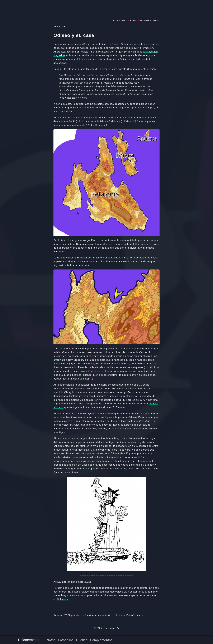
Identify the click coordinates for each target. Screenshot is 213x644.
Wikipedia (63, 599)
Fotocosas (66, 640)
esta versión (149, 69)
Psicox (134, 20)
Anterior (58, 615)
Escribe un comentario (98, 615)
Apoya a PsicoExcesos (129, 615)
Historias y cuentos (150, 20)
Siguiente (74, 615)
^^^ (65, 615)
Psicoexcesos (29, 640)
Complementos (101, 640)
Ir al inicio (109, 628)
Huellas (82, 640)
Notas (51, 640)
